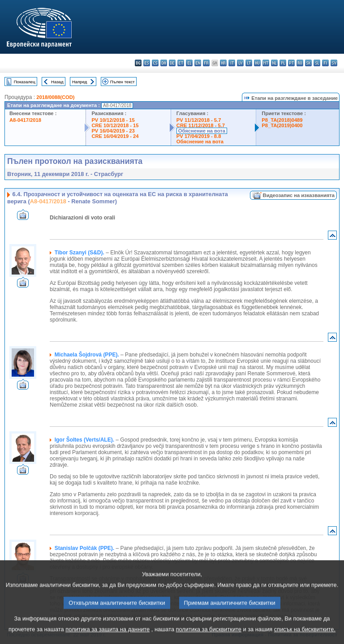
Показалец (25, 82)
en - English (198, 63)
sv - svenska (334, 63)
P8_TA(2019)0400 (282, 125)
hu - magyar (257, 63)
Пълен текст (123, 82)
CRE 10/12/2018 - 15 (115, 125)
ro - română (300, 63)
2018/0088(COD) (55, 97)
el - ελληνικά (189, 63)
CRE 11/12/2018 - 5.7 (201, 125)
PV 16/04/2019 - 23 (113, 131)
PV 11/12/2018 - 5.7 (199, 120)
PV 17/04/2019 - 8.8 (199, 136)
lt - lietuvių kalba (249, 63)
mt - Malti (266, 63)
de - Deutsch (172, 63)
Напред (80, 82)
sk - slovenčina (308, 63)
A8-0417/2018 (25, 120)
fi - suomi (325, 63)
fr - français (206, 63)
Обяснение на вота (202, 131)
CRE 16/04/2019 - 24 (115, 136)
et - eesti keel (181, 63)
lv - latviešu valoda (240, 63)
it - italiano (232, 63)
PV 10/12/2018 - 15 (113, 120)
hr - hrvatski (223, 63)
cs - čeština (155, 63)
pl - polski (283, 63)
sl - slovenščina (317, 63)
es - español (147, 63)
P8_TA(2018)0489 (282, 120)
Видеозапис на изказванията (299, 195)
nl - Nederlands (274, 63)
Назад (57, 82)
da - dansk (164, 63)
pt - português (291, 63)
